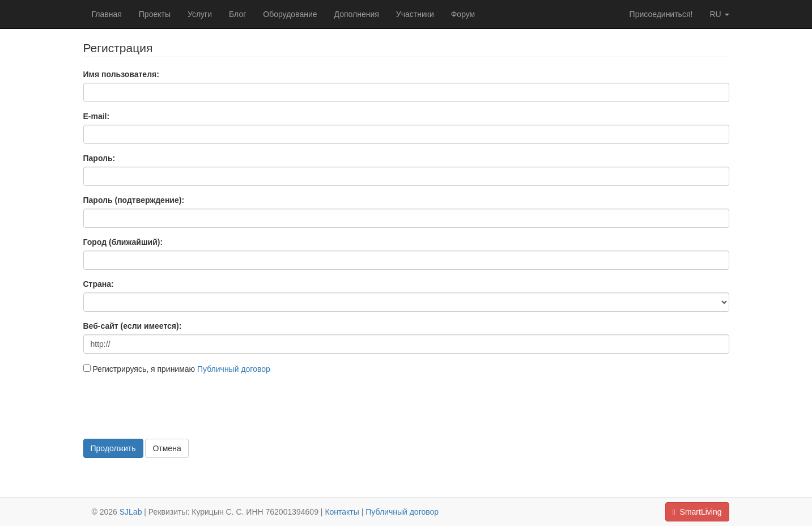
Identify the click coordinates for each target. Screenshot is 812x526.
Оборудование (290, 14)
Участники (415, 14)
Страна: (99, 284)
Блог (237, 14)
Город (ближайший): (123, 242)
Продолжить (113, 448)
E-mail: (97, 116)
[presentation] (169, 405)
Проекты (155, 14)
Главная (107, 14)
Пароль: (99, 158)
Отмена (167, 448)
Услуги (200, 14)
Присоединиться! (661, 14)
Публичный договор (234, 369)
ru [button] (719, 14)
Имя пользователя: (121, 74)
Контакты (342, 512)
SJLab (131, 512)
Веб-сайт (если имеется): (133, 326)
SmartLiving (697, 512)
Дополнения (357, 14)
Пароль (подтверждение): (134, 200)
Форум (463, 14)
